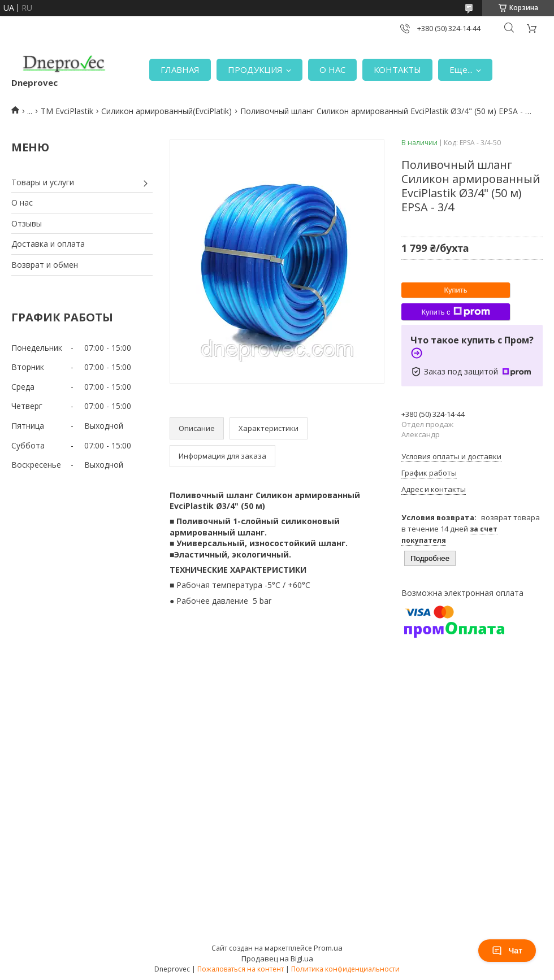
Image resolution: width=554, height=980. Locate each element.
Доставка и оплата (48, 244)
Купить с (455, 312)
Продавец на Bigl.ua (277, 959)
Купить (455, 290)
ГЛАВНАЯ (180, 69)
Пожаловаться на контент (241, 969)
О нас (22, 202)
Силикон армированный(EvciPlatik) (166, 111)
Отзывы (27, 223)
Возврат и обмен (45, 265)
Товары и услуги (43, 182)
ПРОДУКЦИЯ (255, 69)
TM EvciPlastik (67, 111)
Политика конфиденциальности (345, 969)
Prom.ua (328, 948)
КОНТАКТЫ (397, 69)
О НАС (332, 69)
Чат (507, 951)
